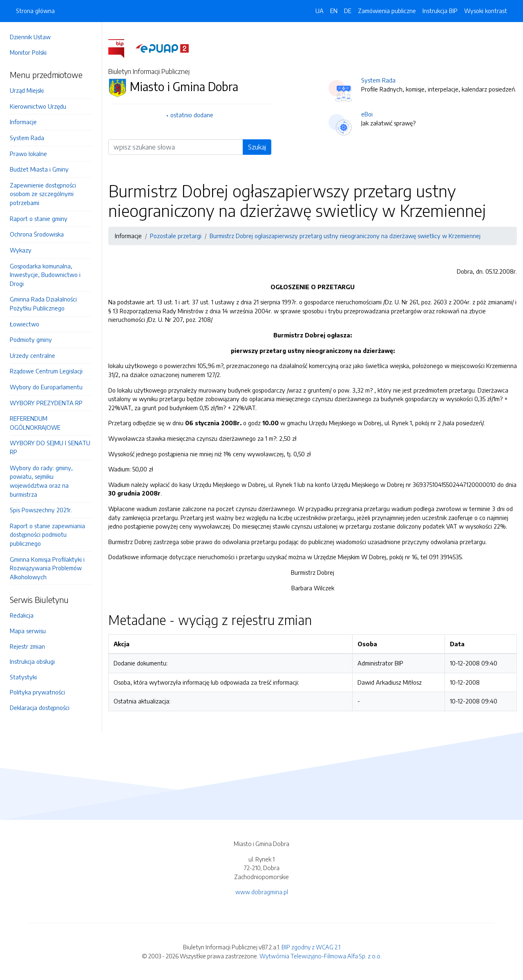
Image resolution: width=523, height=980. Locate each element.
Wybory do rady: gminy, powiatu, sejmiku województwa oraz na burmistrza (41, 481)
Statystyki (23, 677)
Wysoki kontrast (486, 11)
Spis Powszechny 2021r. (41, 510)
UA (320, 11)
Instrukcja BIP (440, 11)
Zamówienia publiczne (387, 11)
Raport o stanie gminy (39, 219)
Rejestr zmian (27, 646)
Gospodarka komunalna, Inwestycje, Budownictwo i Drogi (45, 275)
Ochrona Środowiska (37, 234)
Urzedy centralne (32, 355)
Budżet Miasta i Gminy (39, 169)
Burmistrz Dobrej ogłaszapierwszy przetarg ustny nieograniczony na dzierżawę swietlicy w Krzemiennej (345, 236)
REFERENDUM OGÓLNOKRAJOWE (35, 423)
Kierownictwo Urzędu (38, 106)
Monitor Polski (28, 52)
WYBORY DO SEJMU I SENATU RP (50, 447)
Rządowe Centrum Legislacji (46, 371)
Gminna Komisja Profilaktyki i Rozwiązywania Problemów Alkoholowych (47, 568)
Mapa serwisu (28, 631)
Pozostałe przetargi (176, 236)
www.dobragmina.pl (262, 892)
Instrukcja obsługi (32, 661)
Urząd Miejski (27, 90)
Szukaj (257, 147)
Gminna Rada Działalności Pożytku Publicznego (43, 304)
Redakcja (22, 615)
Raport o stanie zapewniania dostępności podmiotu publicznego (47, 535)
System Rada (27, 138)
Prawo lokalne (28, 154)
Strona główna (35, 11)
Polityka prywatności (37, 692)
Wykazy (21, 250)
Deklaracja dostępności (40, 708)
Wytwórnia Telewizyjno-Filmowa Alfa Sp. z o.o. (321, 956)
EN (334, 11)
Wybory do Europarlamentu (46, 387)
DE (348, 11)
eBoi (367, 114)
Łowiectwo (25, 324)
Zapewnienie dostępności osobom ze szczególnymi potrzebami (43, 194)
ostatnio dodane (192, 115)
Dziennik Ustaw (30, 37)
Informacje (23, 122)
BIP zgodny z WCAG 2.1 (311, 947)
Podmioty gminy (31, 339)
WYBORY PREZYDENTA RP (46, 403)
